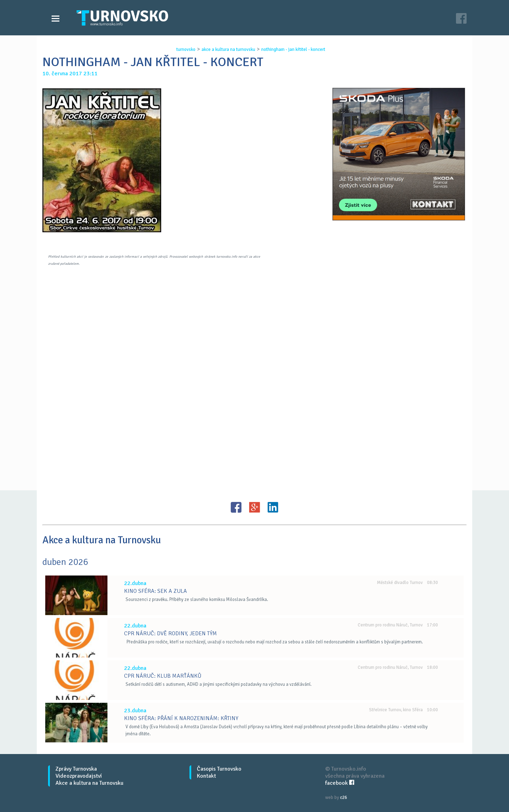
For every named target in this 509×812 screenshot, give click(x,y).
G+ (255, 507)
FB (236, 507)
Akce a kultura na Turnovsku (89, 783)
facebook (340, 783)
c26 (344, 798)
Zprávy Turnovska (76, 769)
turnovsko (186, 49)
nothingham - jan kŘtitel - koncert (293, 49)
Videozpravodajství (79, 776)
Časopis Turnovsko (219, 769)
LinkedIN (273, 507)
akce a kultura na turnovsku (228, 49)
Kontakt (206, 776)
